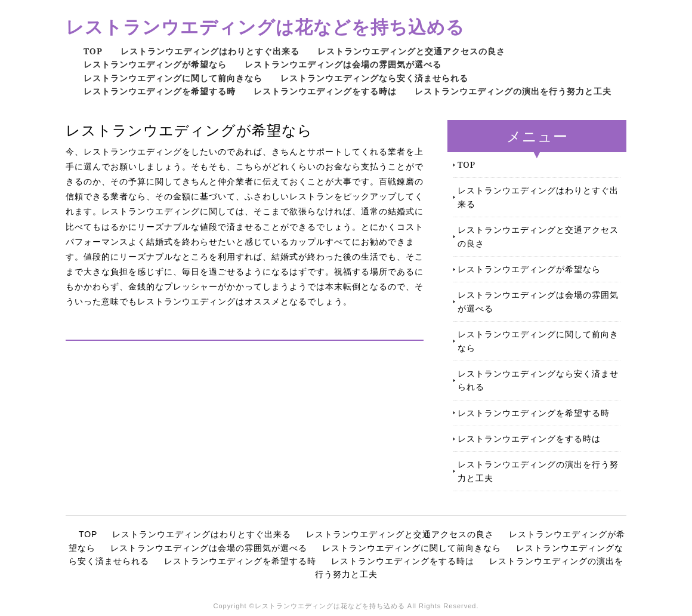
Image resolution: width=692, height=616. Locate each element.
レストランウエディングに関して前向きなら (173, 78)
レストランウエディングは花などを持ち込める (265, 27)
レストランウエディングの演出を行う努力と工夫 (513, 91)
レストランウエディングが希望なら (155, 64)
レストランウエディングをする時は (325, 91)
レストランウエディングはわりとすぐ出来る (210, 51)
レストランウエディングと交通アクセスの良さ (411, 51)
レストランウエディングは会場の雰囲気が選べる (343, 64)
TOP (93, 51)
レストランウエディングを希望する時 (160, 91)
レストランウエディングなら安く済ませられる (374, 78)
